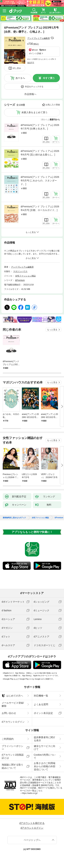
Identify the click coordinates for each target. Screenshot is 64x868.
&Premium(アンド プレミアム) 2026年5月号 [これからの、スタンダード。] (40, 181)
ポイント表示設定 (43, 713)
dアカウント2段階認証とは (13, 756)
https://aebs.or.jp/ (30, 793)
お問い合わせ (9, 713)
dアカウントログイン (13, 722)
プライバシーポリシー (12, 748)
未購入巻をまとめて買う (34, 112)
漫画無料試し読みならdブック (14, 518)
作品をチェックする (34, 87)
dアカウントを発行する (32, 823)
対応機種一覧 (41, 696)
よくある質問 (41, 704)
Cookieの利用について (45, 756)
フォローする (52, 38)
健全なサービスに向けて (45, 748)
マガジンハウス (20, 271)
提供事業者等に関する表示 (45, 739)
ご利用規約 (8, 739)
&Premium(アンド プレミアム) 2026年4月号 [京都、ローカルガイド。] (40, 208)
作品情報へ (30, 94)
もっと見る (52, 330)
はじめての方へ (12, 696)
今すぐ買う (49, 78)
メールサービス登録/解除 (13, 704)
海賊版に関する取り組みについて (12, 766)
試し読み (17, 68)
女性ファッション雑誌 (25, 276)
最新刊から (55, 120)
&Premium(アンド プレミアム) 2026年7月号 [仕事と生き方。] (40, 127)
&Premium (20, 280)
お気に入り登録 (53, 105)
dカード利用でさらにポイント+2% (41, 59)
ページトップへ (32, 840)
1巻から (44, 120)
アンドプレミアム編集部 (39, 38)
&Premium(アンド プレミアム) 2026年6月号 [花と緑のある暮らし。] (40, 153)
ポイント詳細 (35, 53)
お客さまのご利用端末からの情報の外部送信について (45, 766)
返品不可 (31, 63)
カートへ (20, 78)
